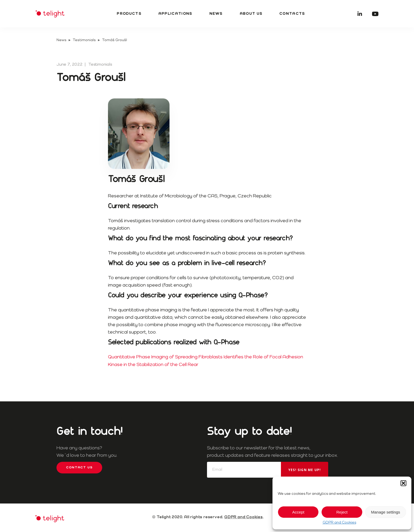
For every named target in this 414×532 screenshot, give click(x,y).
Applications (175, 14)
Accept (298, 512)
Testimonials (84, 40)
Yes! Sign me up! (305, 470)
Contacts (292, 14)
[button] (403, 483)
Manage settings (385, 512)
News (216, 14)
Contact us (79, 468)
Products (129, 14)
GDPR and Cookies (339, 522)
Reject (342, 512)
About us (251, 14)
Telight (50, 14)
